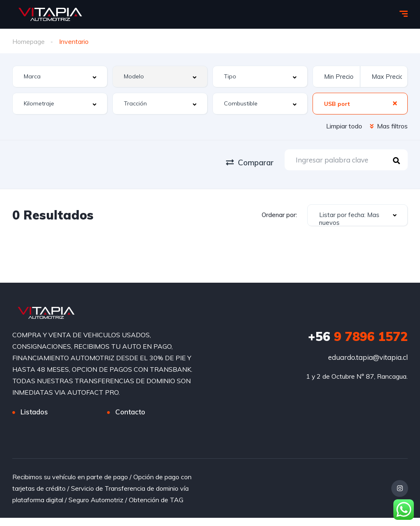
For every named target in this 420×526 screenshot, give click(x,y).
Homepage (29, 41)
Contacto (130, 412)
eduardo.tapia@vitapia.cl (368, 357)
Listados (34, 412)
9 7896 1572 (358, 336)
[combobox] (60, 76)
